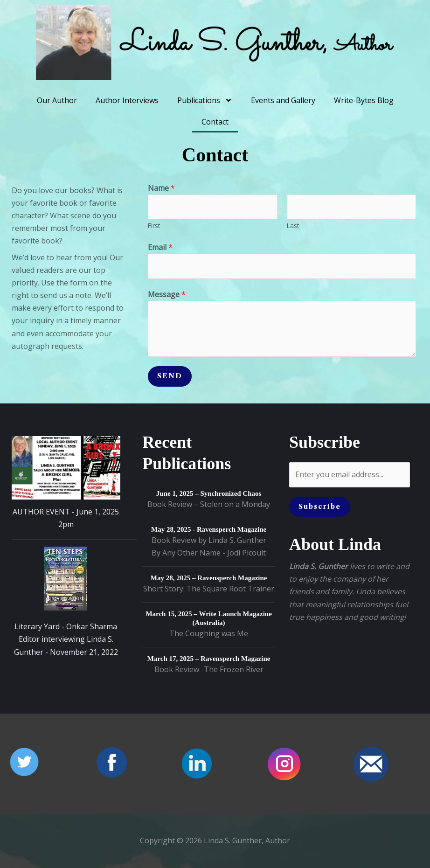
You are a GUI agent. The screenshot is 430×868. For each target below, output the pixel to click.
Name (161, 188)
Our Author (57, 100)
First (154, 226)
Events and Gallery (283, 100)
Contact (215, 122)
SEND (170, 376)
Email (160, 247)
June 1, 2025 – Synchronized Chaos (209, 493)
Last (293, 226)
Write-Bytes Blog (364, 100)
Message (167, 294)
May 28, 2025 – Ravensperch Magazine (209, 578)
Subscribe (320, 507)
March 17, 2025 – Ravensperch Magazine (209, 659)
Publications (205, 100)
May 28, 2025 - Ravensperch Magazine (209, 529)
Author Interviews (127, 100)
